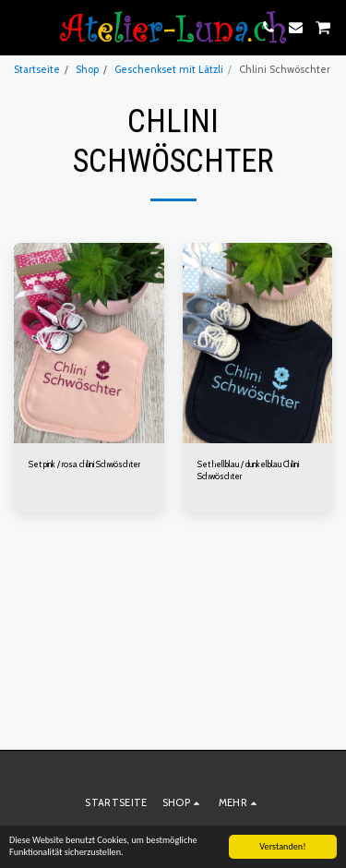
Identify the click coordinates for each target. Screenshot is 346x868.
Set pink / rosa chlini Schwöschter (84, 464)
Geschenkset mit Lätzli (169, 69)
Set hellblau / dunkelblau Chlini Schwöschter (248, 470)
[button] (20, 27)
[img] (89, 343)
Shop (87, 69)
